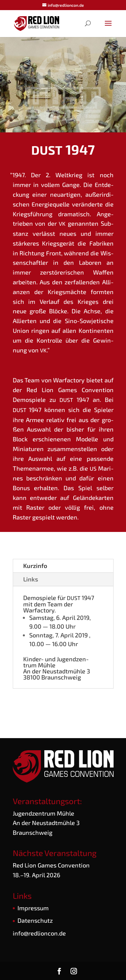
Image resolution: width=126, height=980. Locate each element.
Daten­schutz (35, 920)
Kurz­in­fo (35, 566)
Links (31, 579)
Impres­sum (33, 908)
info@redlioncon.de (39, 933)
